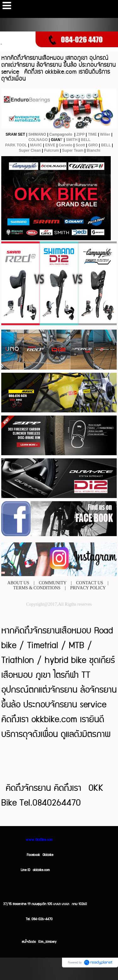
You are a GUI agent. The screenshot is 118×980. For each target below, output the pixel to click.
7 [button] (82, 119)
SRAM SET (15, 134)
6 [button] (73, 119)
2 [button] (35, 119)
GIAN (56, 140)
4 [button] (54, 119)
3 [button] (45, 119)
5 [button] (64, 119)
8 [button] (92, 119)
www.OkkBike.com (39, 840)
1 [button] (26, 119)
